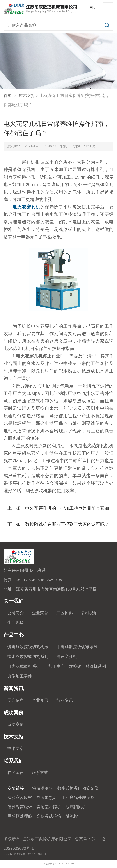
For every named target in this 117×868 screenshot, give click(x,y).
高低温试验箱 (49, 816)
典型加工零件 (20, 676)
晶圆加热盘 (47, 798)
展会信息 (16, 700)
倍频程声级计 (20, 807)
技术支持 (27, 96)
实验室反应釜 (20, 798)
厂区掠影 (65, 613)
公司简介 (16, 613)
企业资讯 (40, 700)
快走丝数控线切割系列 (28, 657)
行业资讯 (65, 700)
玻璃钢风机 (76, 807)
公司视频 (89, 613)
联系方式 (40, 773)
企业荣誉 (40, 613)
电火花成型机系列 (24, 666)
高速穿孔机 (67, 657)
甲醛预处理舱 (20, 816)
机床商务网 (19, 854)
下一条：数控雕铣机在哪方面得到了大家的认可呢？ (58, 524)
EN (92, 8)
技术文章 (16, 749)
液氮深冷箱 (43, 788)
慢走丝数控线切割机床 (28, 647)
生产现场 (16, 623)
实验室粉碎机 (49, 807)
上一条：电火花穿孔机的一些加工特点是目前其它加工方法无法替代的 (58, 510)
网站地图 (42, 854)
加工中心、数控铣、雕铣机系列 (77, 666)
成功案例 (16, 724)
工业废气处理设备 (78, 798)
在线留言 (16, 773)
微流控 (72, 816)
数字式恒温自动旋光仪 (78, 788)
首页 (8, 96)
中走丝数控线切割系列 (77, 647)
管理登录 (32, 854)
